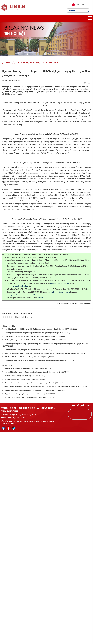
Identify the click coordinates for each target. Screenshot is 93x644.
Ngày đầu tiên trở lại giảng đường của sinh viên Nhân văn (24, 605)
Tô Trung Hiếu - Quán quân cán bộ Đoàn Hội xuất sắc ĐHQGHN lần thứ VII (30, 552)
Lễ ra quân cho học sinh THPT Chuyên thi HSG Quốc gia (24, 609)
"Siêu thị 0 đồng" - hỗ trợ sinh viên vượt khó (19, 587)
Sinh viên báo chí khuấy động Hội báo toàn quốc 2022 (23, 561)
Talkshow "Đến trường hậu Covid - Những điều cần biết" (24, 569)
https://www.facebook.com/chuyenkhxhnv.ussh (25, 507)
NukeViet (54, 633)
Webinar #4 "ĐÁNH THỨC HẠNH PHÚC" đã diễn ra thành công (26, 580)
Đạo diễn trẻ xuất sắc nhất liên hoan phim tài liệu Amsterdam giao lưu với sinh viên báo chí (36, 541)
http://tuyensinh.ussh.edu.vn (18, 498)
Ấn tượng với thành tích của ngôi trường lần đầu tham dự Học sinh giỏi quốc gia (32, 544)
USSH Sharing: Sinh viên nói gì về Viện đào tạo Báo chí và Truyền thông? (30, 602)
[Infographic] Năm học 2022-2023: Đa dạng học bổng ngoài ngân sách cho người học (34, 572)
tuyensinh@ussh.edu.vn (60, 495)
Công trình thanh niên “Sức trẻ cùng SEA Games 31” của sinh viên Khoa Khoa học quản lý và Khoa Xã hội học (42, 565)
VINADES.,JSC (14, 635)
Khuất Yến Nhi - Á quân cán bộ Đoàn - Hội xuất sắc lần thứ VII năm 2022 (29, 548)
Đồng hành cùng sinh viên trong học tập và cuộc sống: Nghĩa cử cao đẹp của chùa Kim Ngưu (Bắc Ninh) (40, 598)
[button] (78, 5)
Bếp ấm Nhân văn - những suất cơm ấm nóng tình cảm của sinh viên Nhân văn (31, 584)
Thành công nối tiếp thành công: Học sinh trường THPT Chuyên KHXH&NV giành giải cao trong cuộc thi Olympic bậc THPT (47, 555)
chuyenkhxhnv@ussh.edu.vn (59, 504)
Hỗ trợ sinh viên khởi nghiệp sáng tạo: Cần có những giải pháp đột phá (29, 595)
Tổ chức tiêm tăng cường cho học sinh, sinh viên (21, 591)
